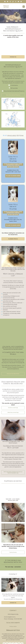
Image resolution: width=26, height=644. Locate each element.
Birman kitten (6, 7)
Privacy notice (13, 626)
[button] (24, 7)
